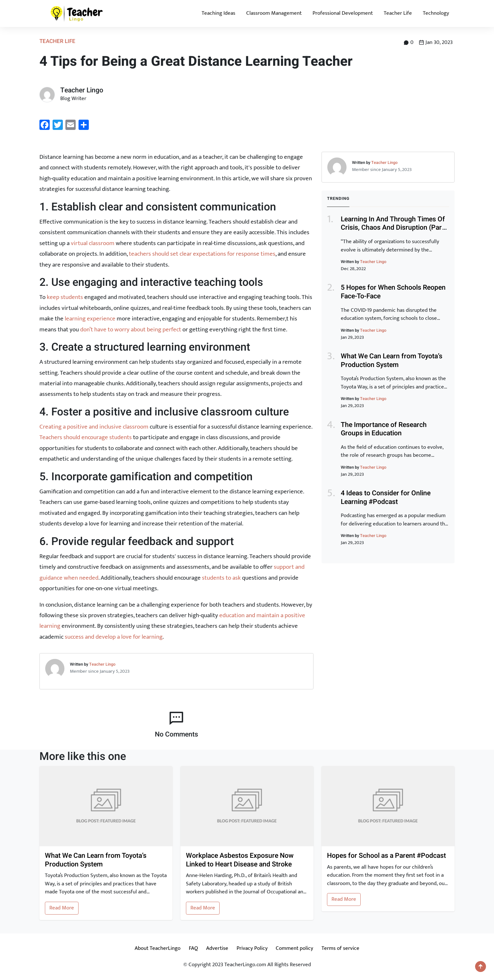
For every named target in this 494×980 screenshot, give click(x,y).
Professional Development (343, 13)
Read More (62, 908)
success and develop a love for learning (114, 637)
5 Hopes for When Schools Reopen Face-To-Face (393, 292)
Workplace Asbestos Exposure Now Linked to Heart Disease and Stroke (240, 860)
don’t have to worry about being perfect (131, 329)
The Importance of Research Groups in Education (384, 429)
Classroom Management (274, 13)
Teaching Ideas (218, 13)
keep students (65, 297)
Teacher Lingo (102, 664)
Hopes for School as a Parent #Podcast (386, 856)
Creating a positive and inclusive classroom (94, 427)
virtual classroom (93, 243)
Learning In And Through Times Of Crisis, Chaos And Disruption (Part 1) (393, 228)
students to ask (221, 578)
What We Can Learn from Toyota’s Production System (392, 361)
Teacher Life (398, 13)
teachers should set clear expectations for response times (202, 254)
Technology (436, 13)
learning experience (90, 319)
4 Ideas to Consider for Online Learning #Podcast (386, 498)
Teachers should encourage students (86, 437)
